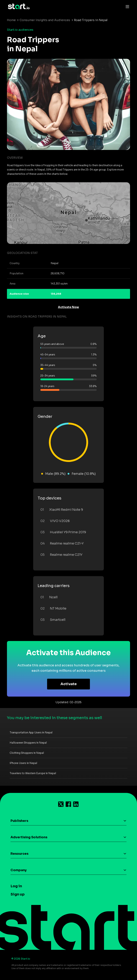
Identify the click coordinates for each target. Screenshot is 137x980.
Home (11, 20)
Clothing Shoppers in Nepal (27, 753)
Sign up (18, 894)
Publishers (19, 821)
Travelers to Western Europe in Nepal (33, 773)
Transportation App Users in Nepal (31, 732)
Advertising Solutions (29, 837)
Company (19, 870)
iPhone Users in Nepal (23, 763)
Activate (69, 684)
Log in (16, 886)
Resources (19, 854)
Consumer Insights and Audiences (45, 20)
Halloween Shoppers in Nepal (28, 743)
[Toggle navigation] (126, 6)
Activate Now (68, 307)
